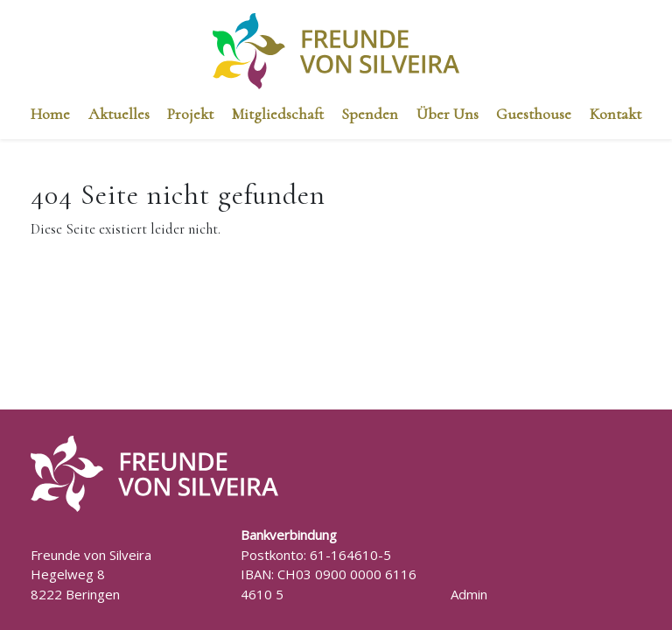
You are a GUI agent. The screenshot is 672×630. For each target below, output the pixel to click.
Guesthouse (534, 114)
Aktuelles (119, 114)
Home (50, 114)
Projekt (190, 114)
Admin (469, 594)
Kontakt (616, 114)
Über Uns (448, 114)
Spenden (370, 114)
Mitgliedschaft (278, 114)
